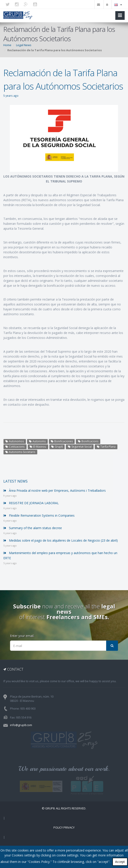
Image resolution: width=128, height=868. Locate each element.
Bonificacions (88, 441)
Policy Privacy (64, 827)
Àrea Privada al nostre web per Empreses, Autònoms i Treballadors (55, 490)
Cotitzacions (15, 447)
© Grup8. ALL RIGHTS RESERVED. (64, 808)
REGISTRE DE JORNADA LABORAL (31, 503)
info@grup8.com (21, 725)
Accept (120, 862)
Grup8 (57, 447)
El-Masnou (38, 447)
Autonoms (37, 441)
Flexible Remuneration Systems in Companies (39, 515)
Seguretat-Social (80, 447)
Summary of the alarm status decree (33, 528)
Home (7, 45)
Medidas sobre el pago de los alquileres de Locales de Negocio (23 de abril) (61, 540)
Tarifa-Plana (106, 447)
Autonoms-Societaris (20, 452)
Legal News (24, 45)
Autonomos (15, 441)
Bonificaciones (62, 441)
